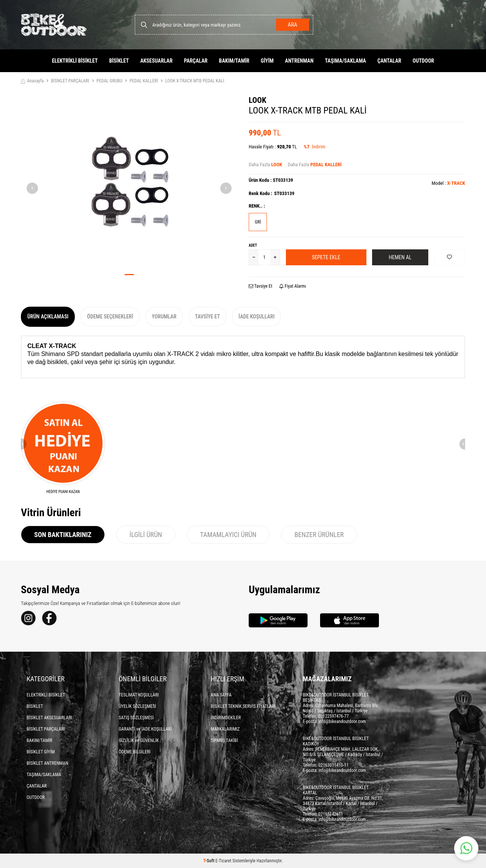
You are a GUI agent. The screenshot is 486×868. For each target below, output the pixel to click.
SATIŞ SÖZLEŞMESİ (136, 718)
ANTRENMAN (299, 61)
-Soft (209, 861)
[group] (129, 182)
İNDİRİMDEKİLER (226, 718)
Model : (448, 183)
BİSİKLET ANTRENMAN (47, 763)
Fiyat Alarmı (293, 286)
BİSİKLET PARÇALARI (70, 81)
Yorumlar (164, 317)
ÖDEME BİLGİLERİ (135, 752)
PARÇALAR (196, 61)
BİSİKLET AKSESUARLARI (49, 718)
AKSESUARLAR (156, 61)
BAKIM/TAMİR (234, 61)
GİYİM (267, 61)
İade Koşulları (256, 317)
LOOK (257, 100)
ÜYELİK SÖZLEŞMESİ (138, 706)
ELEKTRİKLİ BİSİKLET (75, 61)
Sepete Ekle (326, 257)
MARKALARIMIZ (225, 729)
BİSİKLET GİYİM (41, 752)
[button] (129, 275)
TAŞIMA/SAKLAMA (346, 61)
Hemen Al (400, 257)
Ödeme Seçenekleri (110, 317)
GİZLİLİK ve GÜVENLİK (139, 740)
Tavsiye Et (260, 286)
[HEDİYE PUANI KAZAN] (63, 448)
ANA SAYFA (221, 695)
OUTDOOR (424, 61)
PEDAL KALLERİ (144, 81)
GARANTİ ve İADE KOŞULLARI (145, 729)
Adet (253, 245)
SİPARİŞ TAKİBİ (224, 740)
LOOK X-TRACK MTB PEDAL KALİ (195, 81)
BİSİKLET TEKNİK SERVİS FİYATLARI (243, 706)
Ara (293, 25)
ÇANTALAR (389, 61)
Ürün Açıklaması (48, 317)
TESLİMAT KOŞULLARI (139, 695)
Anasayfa (32, 81)
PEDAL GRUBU (109, 81)
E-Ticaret (223, 861)
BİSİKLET (119, 61)
